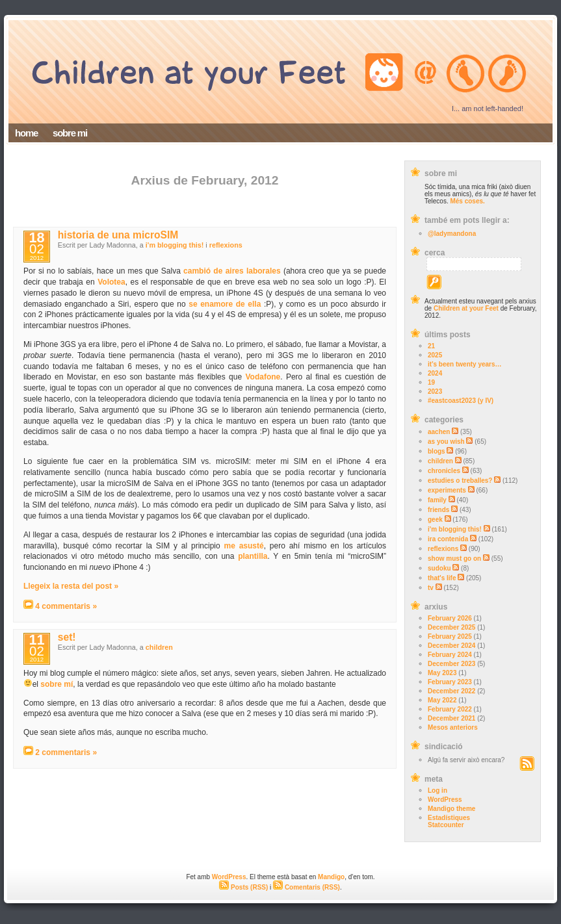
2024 (435, 373)
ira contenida (448, 539)
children (440, 461)
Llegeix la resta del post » (71, 586)
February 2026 (450, 618)
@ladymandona (452, 234)
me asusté (243, 546)
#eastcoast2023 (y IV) (461, 401)
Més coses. (467, 201)
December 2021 (451, 718)
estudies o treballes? (460, 481)
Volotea (111, 282)
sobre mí (57, 684)
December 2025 (451, 627)
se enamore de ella (225, 304)
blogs (437, 451)
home (26, 133)
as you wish (446, 442)
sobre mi (70, 133)
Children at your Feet (466, 308)
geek (435, 520)
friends (438, 510)
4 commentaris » (66, 606)
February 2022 (450, 709)
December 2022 (451, 691)
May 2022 (442, 700)
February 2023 (450, 682)
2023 (435, 391)
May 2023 (442, 673)
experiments (447, 490)
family (437, 500)
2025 (435, 355)
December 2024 (451, 646)
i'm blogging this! (455, 529)
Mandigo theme (451, 809)
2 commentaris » (66, 752)
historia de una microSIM (118, 235)
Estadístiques (449, 818)
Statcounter (446, 825)
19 (431, 382)
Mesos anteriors (453, 727)
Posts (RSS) (243, 887)
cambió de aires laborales (232, 271)
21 (431, 346)
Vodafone (263, 377)
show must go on (454, 558)
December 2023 (451, 664)
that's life (442, 578)
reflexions (443, 549)
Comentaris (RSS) (307, 887)
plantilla (253, 556)
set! (67, 637)
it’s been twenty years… (465, 364)
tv (431, 588)
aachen (439, 432)
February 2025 (450, 636)
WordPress (445, 800)
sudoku (439, 568)
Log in (437, 790)
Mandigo (331, 877)
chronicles (444, 471)
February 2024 (450, 655)
